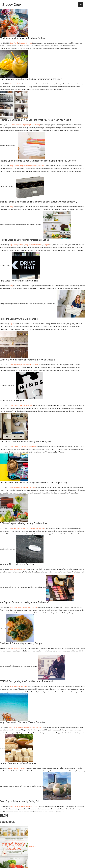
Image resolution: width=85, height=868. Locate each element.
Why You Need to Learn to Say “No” (17, 564)
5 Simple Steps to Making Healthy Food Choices (24, 523)
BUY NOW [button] (32, 847)
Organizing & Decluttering (31, 125)
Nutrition (13, 84)
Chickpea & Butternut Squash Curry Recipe (21, 643)
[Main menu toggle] (81, 5)
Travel (34, 487)
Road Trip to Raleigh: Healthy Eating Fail (20, 801)
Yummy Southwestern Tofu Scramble (18, 763)
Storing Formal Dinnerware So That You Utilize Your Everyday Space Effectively (39, 202)
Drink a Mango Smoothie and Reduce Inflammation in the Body (31, 79)
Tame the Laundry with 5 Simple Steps (19, 319)
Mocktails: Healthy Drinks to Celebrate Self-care (23, 38)
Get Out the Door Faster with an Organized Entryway (25, 442)
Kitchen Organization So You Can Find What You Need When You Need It (35, 120)
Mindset (17, 166)
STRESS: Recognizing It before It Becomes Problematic (27, 681)
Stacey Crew (12, 5)
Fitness (16, 405)
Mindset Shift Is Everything (13, 401)
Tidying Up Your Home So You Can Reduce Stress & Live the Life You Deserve (38, 161)
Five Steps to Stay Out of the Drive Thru (19, 281)
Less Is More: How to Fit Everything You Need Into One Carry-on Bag (33, 482)
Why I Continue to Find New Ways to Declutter (22, 722)
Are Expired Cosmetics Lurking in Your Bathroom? (24, 602)
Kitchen (12, 125)
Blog (11, 43)
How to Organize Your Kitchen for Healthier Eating (24, 240)
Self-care (29, 43)
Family (16, 43)
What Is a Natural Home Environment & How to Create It (27, 360)
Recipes (22, 43)
